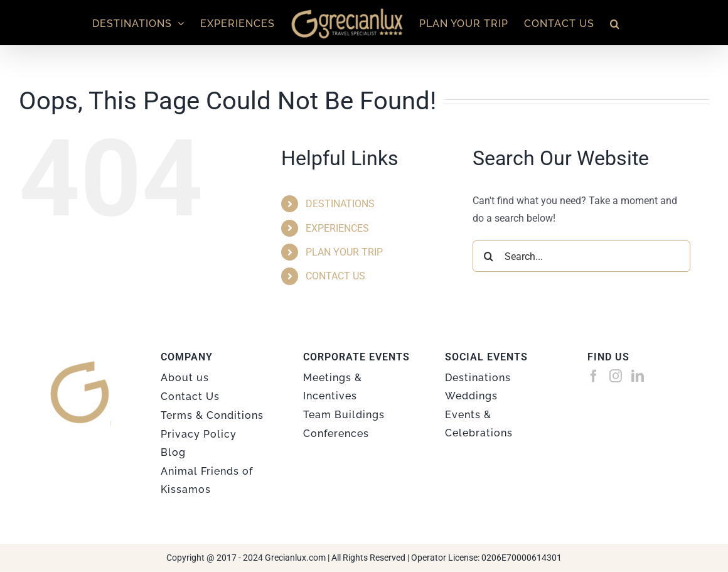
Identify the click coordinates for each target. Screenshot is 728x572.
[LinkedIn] (638, 376)
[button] (615, 23)
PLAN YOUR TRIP (344, 252)
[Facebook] (594, 376)
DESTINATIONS (340, 204)
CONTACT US (335, 276)
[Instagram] (616, 376)
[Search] (488, 256)
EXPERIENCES (337, 228)
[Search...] (581, 256)
